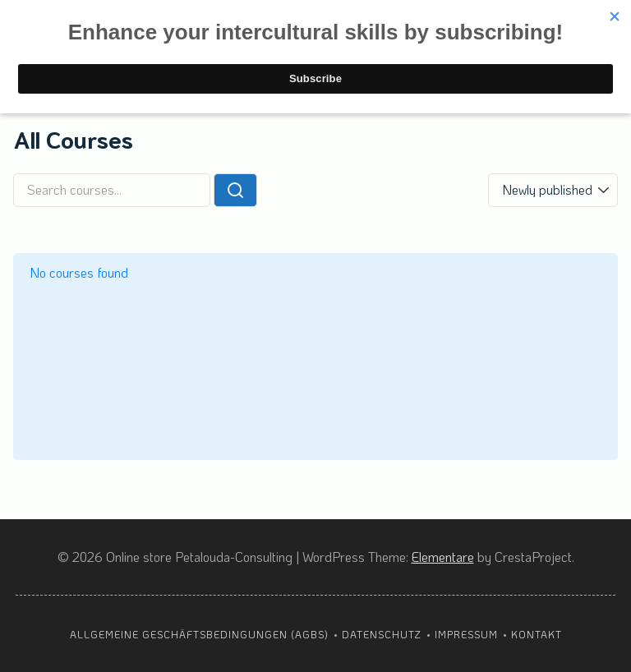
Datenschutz (382, 634)
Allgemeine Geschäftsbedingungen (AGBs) (199, 634)
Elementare (443, 557)
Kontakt (537, 634)
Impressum (466, 634)
